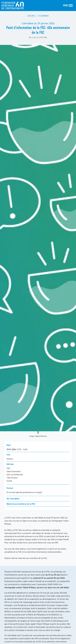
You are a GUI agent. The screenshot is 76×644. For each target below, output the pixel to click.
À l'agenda (43, 16)
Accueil (31, 16)
